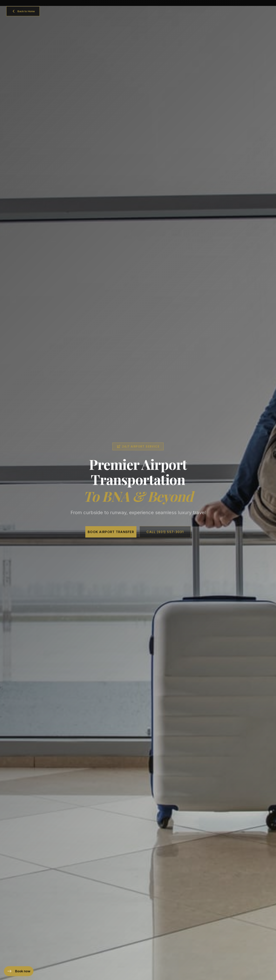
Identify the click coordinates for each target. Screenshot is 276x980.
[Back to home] (23, 11)
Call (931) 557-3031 (165, 537)
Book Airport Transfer (111, 537)
